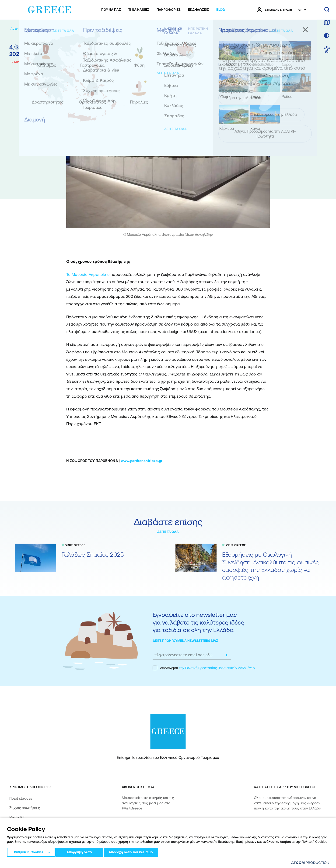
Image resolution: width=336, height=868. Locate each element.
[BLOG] (220, 10)
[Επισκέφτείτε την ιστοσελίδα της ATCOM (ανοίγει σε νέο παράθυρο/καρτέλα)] (308, 864)
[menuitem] (111, 10)
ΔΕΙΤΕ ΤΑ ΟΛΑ (168, 532)
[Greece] (49, 9)
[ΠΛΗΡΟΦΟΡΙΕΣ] (169, 10)
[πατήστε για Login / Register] (275, 10)
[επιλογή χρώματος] (327, 36)
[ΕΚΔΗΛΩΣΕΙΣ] (198, 10)
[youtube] (173, 823)
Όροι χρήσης (102, 863)
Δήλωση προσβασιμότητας (32, 845)
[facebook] (126, 823)
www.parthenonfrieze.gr (142, 461)
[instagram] (143, 823)
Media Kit (17, 817)
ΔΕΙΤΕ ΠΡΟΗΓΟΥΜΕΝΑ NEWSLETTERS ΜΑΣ (185, 641)
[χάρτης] (327, 23)
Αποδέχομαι (204, 668)
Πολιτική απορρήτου (77, 863)
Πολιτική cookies (126, 863)
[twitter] (158, 823)
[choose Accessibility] (327, 50)
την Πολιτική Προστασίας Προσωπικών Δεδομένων (217, 668)
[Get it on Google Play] (270, 837)
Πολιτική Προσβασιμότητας (32, 836)
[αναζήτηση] (327, 10)
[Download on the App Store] (270, 823)
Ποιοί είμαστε (21, 798)
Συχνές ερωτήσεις (25, 808)
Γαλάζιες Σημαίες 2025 (93, 554)
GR (300, 10)
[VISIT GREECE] (55, 29)
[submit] (226, 655)
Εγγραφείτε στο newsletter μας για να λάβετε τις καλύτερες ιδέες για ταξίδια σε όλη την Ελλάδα (198, 622)
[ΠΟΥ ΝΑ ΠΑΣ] (111, 10)
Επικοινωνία (19, 827)
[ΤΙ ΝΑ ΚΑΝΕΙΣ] (139, 10)
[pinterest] (126, 836)
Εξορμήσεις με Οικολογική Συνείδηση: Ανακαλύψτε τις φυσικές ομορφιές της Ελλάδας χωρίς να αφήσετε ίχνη (271, 566)
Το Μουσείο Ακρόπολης (88, 274)
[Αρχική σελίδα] (21, 29)
